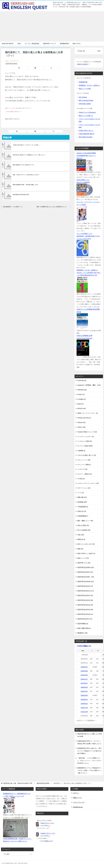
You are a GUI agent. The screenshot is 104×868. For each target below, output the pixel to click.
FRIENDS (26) (82, 390)
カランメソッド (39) (84, 460)
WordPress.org (78, 807)
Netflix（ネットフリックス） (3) (88, 413)
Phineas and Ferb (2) (84, 418)
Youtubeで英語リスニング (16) (87, 432)
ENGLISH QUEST (8, 44)
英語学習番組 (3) (83, 624)
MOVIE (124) (82, 408)
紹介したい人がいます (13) (86, 544)
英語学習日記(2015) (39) (85, 610)
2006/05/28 (84, 671)
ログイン (76, 793)
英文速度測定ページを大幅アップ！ (13, 207)
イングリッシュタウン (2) (86, 437)
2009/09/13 (84, 704)
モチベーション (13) (84, 488)
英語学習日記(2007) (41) (85, 572)
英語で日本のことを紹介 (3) (86, 553)
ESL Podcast (83, 97)
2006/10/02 (84, 675)
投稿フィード (77, 798)
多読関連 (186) (82, 502)
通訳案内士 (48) (82, 633)
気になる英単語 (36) (84, 530)
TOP (18, 783)
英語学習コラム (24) (84, 563)
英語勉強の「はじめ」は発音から (89, 85)
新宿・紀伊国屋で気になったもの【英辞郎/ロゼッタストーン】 (54, 207)
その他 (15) (81, 479)
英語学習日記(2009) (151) (86, 582)
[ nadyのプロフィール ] (48, 833)
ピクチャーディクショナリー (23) (88, 483)
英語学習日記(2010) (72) (85, 586)
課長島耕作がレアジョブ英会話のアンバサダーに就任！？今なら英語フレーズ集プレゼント (89, 770)
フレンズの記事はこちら (84, 234)
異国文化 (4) (81, 539)
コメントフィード (79, 802)
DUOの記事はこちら (83, 180)
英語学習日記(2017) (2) (85, 619)
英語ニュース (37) (83, 558)
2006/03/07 (84, 667)
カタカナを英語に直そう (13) (87, 455)
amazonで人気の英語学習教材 (86, 153)
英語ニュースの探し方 (86, 116)
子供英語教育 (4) (83, 507)
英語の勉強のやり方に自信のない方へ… (24, 165)
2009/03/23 (84, 695)
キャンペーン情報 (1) (84, 465)
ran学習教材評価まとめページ (86, 156)
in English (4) (82, 399)
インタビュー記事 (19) (85, 441)
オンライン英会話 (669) (85, 446)
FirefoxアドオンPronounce (87, 112)
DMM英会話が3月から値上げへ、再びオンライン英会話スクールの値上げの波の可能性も (89, 751)
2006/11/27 (84, 679)
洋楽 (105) (81, 535)
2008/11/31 (84, 691)
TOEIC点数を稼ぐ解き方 (87, 134)
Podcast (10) (81, 422)
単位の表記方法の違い (86, 137)
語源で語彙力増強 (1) (84, 628)
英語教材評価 (64, 44)
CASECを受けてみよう (86, 130)
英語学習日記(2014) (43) (85, 605)
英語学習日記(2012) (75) (85, 595)
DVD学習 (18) (82, 380)
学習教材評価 (83, 82)
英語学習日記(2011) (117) (86, 591)
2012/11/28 (84, 712)
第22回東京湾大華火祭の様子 (21, 195)
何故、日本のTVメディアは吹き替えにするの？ (26, 175)
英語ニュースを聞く (85, 89)
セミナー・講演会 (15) (85, 474)
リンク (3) (81, 493)
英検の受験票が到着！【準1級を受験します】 (26, 185)
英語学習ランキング (50, 44)
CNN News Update (85, 104)
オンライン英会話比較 (32, 44)
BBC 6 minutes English (86, 100)
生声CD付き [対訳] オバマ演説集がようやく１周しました (29, 155)
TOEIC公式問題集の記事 (84, 336)
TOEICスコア (48, 841)
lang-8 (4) (80, 404)
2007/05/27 (84, 683)
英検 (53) (80, 549)
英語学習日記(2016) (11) (85, 614)
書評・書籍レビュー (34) (85, 521)
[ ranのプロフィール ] (47, 823)
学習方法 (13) (82, 511)
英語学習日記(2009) (11, 64)
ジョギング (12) (82, 469)
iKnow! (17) (81, 394)
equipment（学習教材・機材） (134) (89, 385)
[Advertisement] (52, 26)
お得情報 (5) (81, 451)
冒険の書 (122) (82, 497)
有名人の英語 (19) (83, 525)
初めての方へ (77, 44)
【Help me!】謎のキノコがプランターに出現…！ (27, 145)
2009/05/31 (84, 700)
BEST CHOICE (83, 64)
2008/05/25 (84, 687)
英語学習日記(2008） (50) (86, 577)
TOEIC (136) (81, 427)
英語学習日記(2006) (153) (86, 567)
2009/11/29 (84, 708)
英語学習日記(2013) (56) (85, 600)
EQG (19, 44)
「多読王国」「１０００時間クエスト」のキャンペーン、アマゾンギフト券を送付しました (89, 761)
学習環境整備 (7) (83, 516)
